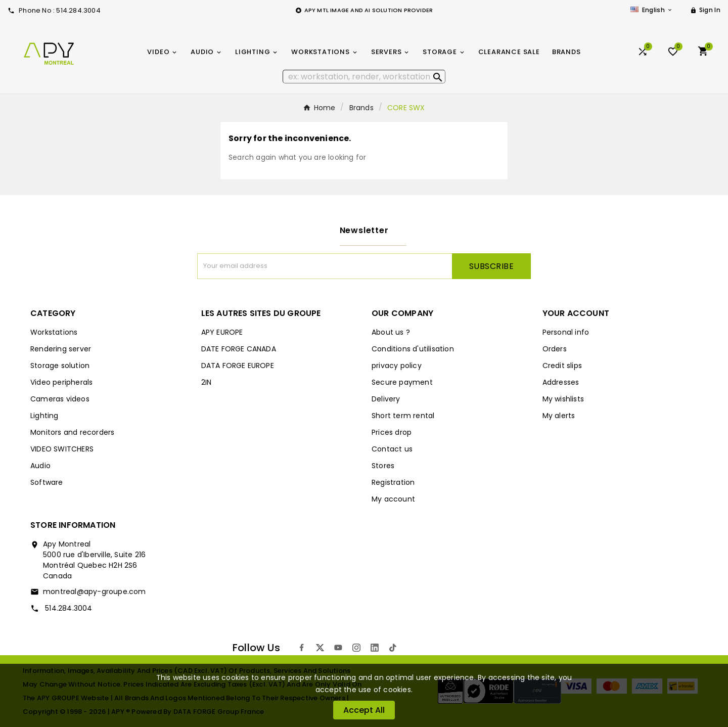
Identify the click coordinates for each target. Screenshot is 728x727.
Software (47, 482)
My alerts (559, 416)
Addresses (561, 382)
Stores (383, 466)
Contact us (392, 449)
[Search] (364, 77)
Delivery (386, 399)
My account (393, 499)
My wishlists (563, 399)
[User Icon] (705, 10)
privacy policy (397, 366)
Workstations (54, 332)
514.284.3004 (68, 608)
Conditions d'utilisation (413, 349)
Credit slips (562, 366)
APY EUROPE (222, 332)
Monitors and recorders (72, 432)
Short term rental (403, 416)
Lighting (44, 416)
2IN (207, 382)
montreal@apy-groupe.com (95, 592)
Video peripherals (61, 382)
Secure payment (402, 382)
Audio (40, 466)
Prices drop (392, 432)
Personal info (566, 332)
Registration (393, 482)
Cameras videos (60, 399)
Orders (555, 349)
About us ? (391, 332)
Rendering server (61, 349)
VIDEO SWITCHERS (62, 449)
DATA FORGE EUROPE (238, 366)
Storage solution (60, 366)
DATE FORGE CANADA (239, 349)
